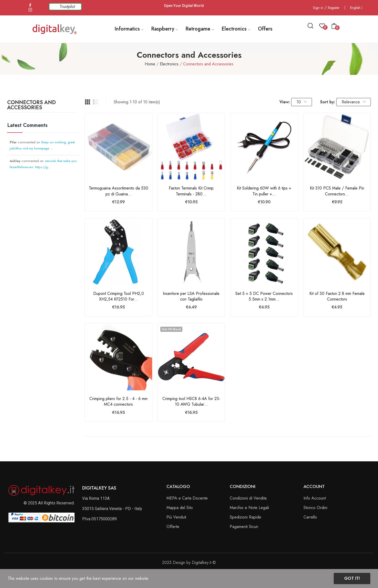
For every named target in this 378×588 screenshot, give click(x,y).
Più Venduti (176, 517)
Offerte (173, 527)
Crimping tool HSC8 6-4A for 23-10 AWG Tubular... (191, 402)
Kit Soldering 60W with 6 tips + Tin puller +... (264, 191)
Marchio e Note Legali (249, 508)
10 (302, 102)
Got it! (352, 578)
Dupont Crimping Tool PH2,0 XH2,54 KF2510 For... (119, 296)
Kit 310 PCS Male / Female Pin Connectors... (337, 191)
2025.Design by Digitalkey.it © (189, 562)
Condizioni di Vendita (248, 498)
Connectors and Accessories (31, 106)
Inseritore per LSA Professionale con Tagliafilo (191, 296)
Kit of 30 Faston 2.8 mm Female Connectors (337, 296)
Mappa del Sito (180, 508)
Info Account (315, 498)
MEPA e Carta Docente (187, 498)
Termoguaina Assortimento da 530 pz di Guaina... (119, 191)
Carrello (310, 517)
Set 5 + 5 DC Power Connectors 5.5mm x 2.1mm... (264, 296)
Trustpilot (67, 7)
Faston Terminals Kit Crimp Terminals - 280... (191, 191)
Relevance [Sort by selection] (354, 102)
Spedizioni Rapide (245, 517)
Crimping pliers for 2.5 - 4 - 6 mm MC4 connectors (118, 402)
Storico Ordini (315, 508)
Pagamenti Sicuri (244, 527)
